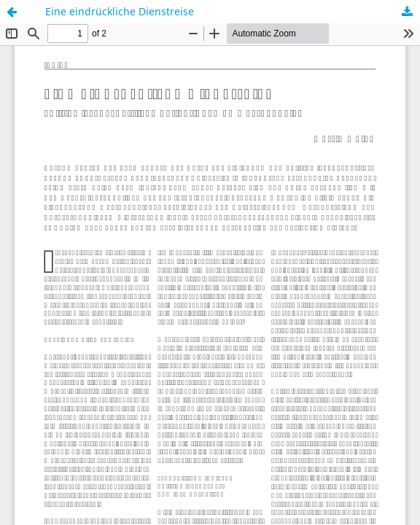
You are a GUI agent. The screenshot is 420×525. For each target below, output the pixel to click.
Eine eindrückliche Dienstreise (120, 11)
